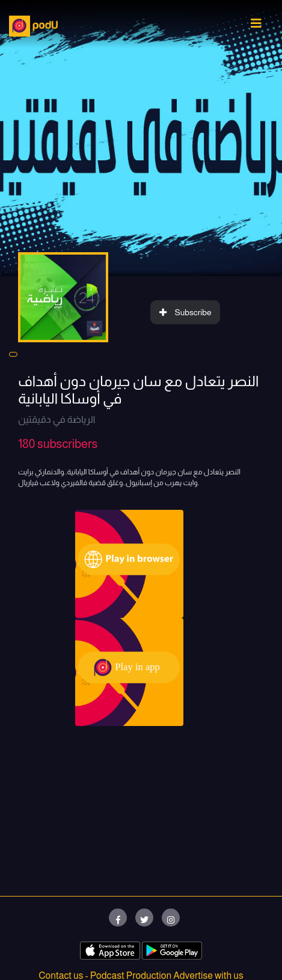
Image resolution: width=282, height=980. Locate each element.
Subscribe (185, 312)
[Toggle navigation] (256, 26)
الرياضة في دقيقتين (57, 419)
